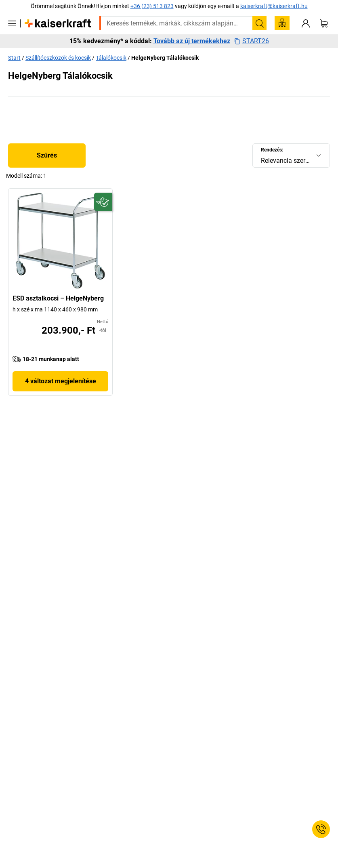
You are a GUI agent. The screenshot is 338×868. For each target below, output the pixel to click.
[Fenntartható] (103, 202)
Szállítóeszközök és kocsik (58, 58)
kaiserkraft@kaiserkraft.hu (274, 6)
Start (14, 58)
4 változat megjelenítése (61, 381)
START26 (252, 41)
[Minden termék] (12, 23)
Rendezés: (272, 150)
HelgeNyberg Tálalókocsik (165, 58)
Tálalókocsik (111, 58)
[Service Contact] (321, 829)
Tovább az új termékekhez (192, 41)
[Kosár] (324, 23)
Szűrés (47, 155)
